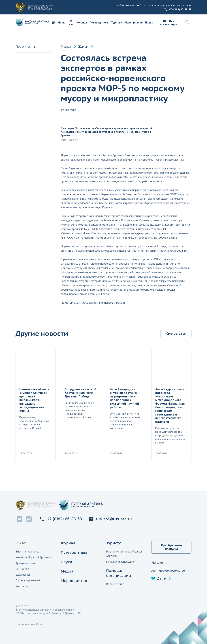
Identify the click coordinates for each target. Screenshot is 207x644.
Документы (23, 575)
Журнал (82, 22)
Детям (159, 578)
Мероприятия (134, 22)
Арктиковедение (26, 563)
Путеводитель (99, 22)
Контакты (22, 586)
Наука (149, 22)
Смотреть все (176, 333)
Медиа (67, 571)
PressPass (36, 624)
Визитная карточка (27, 551)
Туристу (117, 22)
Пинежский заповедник (121, 562)
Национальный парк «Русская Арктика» (124, 554)
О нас (71, 22)
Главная (66, 47)
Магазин (157, 563)
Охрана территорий (28, 580)
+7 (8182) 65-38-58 (178, 9)
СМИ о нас (22, 569)
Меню (58, 22)
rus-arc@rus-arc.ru (110, 519)
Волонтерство (115, 584)
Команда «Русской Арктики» (33, 557)
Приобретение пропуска (171, 547)
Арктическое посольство (168, 571)
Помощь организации (169, 22)
